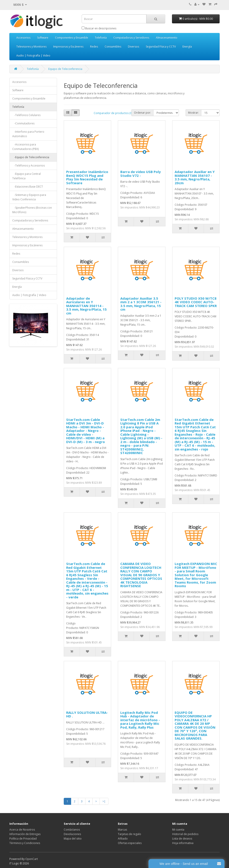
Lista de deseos (182, 839)
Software (43, 38)
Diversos (134, 47)
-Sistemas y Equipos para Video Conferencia (29, 197)
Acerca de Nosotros (22, 830)
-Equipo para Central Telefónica (27, 176)
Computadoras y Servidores (131, 38)
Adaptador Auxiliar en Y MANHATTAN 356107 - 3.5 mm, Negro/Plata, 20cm (195, 177)
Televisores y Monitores (31, 47)
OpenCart (32, 859)
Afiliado (123, 839)
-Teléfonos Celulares (26, 115)
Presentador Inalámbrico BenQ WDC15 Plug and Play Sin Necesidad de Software (87, 177)
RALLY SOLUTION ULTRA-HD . (87, 714)
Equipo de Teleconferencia (65, 69)
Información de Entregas (25, 834)
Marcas (122, 830)
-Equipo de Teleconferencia (31, 157)
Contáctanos (72, 830)
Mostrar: (193, 113)
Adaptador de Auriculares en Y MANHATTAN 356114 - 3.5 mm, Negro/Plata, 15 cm (86, 306)
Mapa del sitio (73, 839)
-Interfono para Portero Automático (28, 134)
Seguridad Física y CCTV (161, 47)
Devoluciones (72, 834)
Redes (94, 47)
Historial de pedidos (185, 834)
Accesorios (23, 38)
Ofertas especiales (130, 843)
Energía (187, 47)
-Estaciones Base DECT (28, 187)
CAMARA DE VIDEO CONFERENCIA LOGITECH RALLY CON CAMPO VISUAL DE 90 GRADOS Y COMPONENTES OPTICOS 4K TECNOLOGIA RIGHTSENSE (141, 575)
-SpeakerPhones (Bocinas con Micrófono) (32, 210)
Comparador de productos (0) (113, 113)
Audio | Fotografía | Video (33, 55)
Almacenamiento (167, 38)
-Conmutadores (23, 123)
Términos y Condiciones (25, 843)
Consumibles (113, 47)
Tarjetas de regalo (129, 834)
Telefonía (101, 38)
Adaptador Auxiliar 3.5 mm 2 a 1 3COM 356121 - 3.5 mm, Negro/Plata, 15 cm (141, 304)
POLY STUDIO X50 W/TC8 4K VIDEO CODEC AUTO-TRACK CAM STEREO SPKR (196, 302)
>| (104, 801)
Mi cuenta (178, 830)
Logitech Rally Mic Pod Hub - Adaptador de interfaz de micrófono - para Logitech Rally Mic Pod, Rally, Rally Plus (140, 720)
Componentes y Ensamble (72, 38)
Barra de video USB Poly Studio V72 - (141, 174)
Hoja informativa (183, 843)
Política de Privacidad (23, 839)
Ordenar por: (142, 113)
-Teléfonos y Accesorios (29, 166)
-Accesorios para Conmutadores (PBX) (25, 147)
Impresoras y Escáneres (68, 47)
